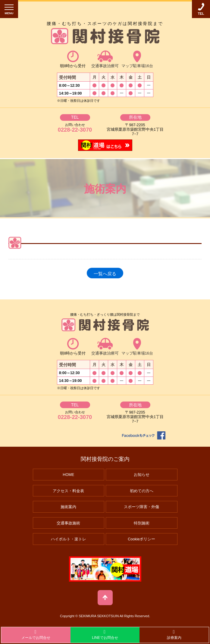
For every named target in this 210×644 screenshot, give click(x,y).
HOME (68, 475)
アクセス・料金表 (68, 491)
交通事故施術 (68, 523)
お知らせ (142, 475)
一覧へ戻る (105, 274)
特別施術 (142, 523)
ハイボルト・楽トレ (69, 539)
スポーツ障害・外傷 (141, 507)
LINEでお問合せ (105, 635)
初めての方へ (142, 491)
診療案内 (174, 635)
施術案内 (68, 507)
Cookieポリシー (141, 539)
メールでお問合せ (36, 635)
